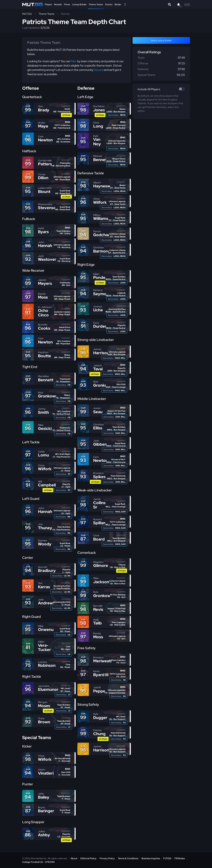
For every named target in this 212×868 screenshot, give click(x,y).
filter (74, 61)
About (74, 858)
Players (48, 4)
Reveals (58, 4)
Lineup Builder (79, 4)
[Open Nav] (125, 4)
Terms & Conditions (128, 858)
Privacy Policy (107, 858)
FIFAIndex (180, 858)
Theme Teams (96, 4)
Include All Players (149, 89)
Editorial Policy (88, 858)
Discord (98, 70)
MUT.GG (27, 14)
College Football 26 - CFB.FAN (38, 862)
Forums (109, 4)
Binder (118, 4)
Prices (67, 4)
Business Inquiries (151, 858)
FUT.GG (167, 858)
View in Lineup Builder (161, 41)
